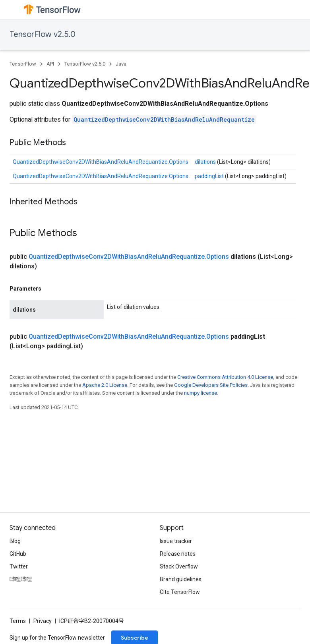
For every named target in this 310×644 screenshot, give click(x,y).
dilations (206, 162)
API (50, 64)
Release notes (178, 554)
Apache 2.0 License (105, 385)
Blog (15, 541)
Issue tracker (176, 541)
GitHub (18, 554)
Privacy (43, 621)
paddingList (210, 176)
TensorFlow (23, 64)
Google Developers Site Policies (211, 385)
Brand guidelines (181, 579)
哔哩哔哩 (21, 579)
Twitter (19, 566)
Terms (18, 621)
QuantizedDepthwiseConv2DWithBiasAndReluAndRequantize (164, 119)
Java (121, 64)
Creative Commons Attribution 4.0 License (225, 377)
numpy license (201, 393)
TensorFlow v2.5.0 (43, 34)
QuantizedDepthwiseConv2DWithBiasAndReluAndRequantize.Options (101, 162)
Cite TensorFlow (180, 592)
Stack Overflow (179, 566)
